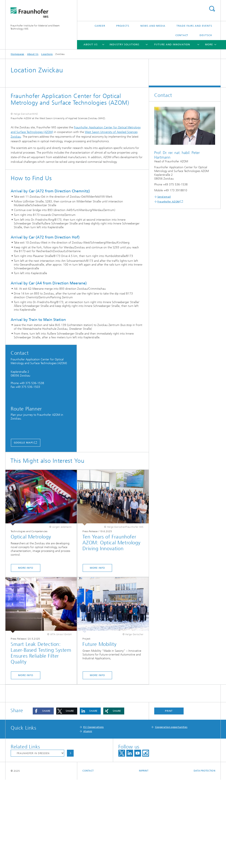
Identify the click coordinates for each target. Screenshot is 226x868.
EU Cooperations (94, 815)
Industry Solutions (124, 44)
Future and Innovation (172, 44)
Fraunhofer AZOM (169, 202)
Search (212, 9)
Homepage (17, 54)
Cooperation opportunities (171, 815)
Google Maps (24, 531)
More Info (26, 656)
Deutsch (206, 35)
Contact (182, 35)
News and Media (153, 26)
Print (169, 799)
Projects (123, 26)
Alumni (88, 820)
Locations (47, 54)
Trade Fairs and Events (194, 26)
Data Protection (204, 859)
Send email (164, 197)
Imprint (144, 859)
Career (100, 26)
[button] (43, 799)
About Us (90, 44)
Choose (70, 841)
